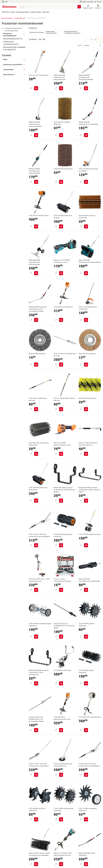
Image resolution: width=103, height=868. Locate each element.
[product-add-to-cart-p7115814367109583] (86, 226)
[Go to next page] (99, 39)
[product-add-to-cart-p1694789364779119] (36, 320)
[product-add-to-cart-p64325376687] (36, 637)
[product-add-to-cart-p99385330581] (86, 320)
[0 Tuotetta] (98, 7)
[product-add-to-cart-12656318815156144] (36, 864)
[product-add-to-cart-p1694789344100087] (36, 135)
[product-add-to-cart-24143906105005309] (86, 365)
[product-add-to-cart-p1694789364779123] (61, 501)
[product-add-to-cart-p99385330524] (86, 775)
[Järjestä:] (92, 45)
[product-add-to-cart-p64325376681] (86, 637)
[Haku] (79, 7)
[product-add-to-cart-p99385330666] (36, 501)
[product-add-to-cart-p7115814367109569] (36, 365)
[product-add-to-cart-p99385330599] (61, 365)
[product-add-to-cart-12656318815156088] (61, 864)
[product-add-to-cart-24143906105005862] (36, 454)
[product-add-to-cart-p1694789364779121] (36, 683)
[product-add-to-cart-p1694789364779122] (86, 501)
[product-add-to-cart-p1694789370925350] (61, 273)
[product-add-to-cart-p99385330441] (36, 226)
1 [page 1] (92, 39)
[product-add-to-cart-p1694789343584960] (36, 590)
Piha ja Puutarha (7, 18)
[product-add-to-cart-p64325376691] (86, 819)
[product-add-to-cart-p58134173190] (36, 545)
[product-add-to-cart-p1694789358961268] (61, 320)
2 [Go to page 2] (95, 39)
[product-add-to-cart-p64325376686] (61, 545)
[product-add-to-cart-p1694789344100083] (36, 273)
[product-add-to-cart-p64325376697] (36, 819)
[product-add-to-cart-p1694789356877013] (86, 273)
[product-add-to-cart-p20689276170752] (61, 135)
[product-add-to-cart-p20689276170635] (61, 182)
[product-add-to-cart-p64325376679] (61, 409)
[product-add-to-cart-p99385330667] (61, 775)
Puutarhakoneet (20, 18)
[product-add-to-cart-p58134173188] (86, 182)
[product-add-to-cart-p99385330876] (61, 730)
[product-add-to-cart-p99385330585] (36, 409)
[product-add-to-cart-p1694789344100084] (86, 88)
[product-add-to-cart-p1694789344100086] (86, 590)
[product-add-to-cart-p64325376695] (61, 819)
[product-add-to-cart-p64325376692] (61, 683)
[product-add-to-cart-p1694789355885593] (36, 775)
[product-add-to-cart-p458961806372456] (61, 590)
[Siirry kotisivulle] (9, 7)
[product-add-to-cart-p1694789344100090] (61, 88)
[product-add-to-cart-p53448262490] (36, 730)
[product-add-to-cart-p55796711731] (36, 88)
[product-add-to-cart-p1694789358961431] (86, 454)
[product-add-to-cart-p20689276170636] (86, 409)
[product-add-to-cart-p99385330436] (86, 730)
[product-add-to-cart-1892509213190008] (86, 864)
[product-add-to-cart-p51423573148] (36, 182)
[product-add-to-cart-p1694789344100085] (86, 135)
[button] (88, 7)
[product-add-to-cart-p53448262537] (61, 637)
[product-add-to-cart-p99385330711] (61, 226)
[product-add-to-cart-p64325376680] (86, 683)
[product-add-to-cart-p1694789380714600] (61, 454)
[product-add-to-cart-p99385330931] (86, 545)
